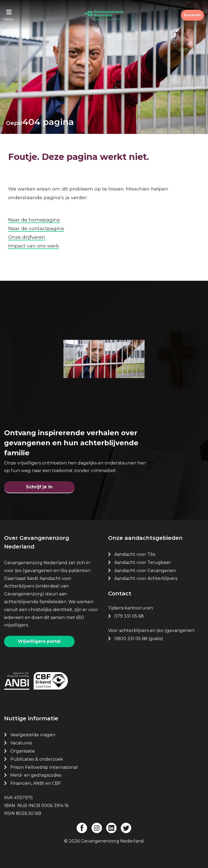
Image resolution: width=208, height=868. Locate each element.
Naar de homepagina (34, 220)
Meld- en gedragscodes (36, 775)
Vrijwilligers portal (39, 641)
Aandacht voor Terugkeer (143, 562)
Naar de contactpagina (36, 228)
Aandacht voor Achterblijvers (146, 578)
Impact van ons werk (34, 246)
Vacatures (22, 743)
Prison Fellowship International (44, 767)
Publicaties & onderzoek (37, 759)
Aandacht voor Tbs (135, 554)
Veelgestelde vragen (33, 735)
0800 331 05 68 (131, 638)
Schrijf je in (39, 487)
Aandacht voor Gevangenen (145, 570)
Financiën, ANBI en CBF (36, 783)
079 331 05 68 (129, 616)
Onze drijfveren (27, 237)
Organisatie (23, 751)
